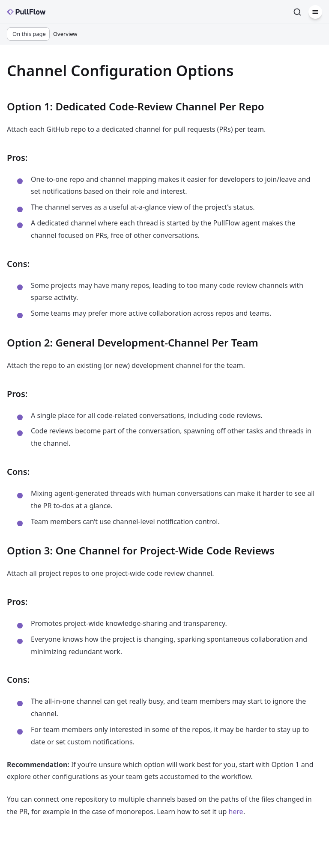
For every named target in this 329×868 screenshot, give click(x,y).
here (236, 812)
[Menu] (315, 12)
